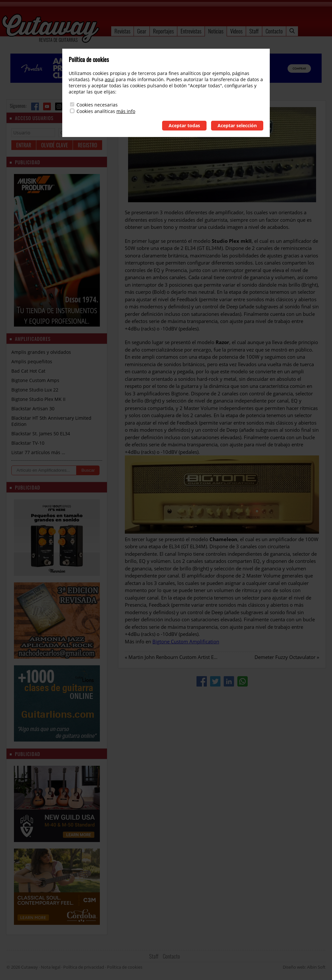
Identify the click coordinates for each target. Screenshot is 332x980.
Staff (254, 31)
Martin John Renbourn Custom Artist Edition (178, 657)
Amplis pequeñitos (32, 361)
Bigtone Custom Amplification (186, 641)
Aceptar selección (237, 125)
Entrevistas (191, 31)
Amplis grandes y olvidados (41, 352)
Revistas (122, 31)
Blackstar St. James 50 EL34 (41, 434)
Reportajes (163, 31)
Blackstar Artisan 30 (33, 409)
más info (126, 111)
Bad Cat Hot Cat (28, 371)
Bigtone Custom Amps (35, 380)
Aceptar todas (184, 125)
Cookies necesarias (97, 105)
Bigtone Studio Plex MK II (38, 399)
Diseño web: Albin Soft (304, 967)
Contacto (274, 31)
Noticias (216, 31)
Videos (236, 31)
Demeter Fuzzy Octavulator (285, 657)
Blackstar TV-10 (28, 443)
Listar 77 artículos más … (38, 452)
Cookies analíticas (96, 111)
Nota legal (51, 967)
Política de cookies (125, 967)
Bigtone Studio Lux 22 (35, 390)
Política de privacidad (84, 967)
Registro (88, 145)
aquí (110, 79)
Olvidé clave (55, 145)
